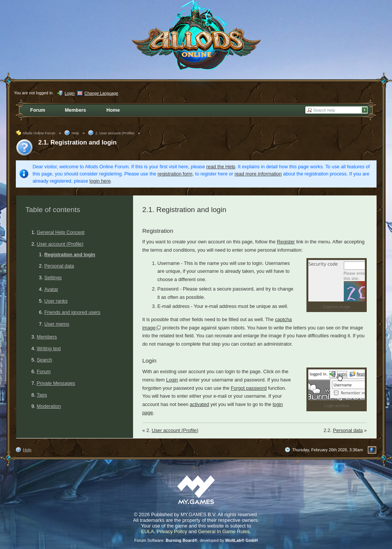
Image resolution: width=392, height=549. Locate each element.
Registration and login (70, 255)
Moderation (49, 406)
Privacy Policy (172, 531)
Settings (53, 278)
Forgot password (249, 388)
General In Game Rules (224, 531)
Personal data (59, 266)
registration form (175, 174)
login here (100, 181)
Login (172, 380)
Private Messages (56, 383)
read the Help (221, 167)
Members (47, 337)
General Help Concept (61, 232)
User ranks (56, 301)
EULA (147, 531)
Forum (44, 371)
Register (286, 242)
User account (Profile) (60, 244)
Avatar (51, 289)
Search (45, 360)
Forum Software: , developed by (196, 540)
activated (199, 404)
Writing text (49, 348)
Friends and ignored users (73, 312)
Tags (42, 395)
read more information (258, 174)
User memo (57, 324)
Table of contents (53, 210)
